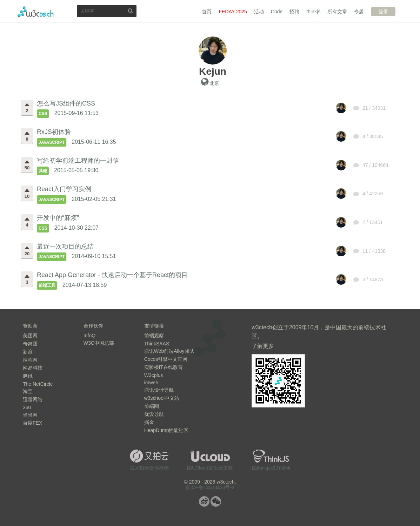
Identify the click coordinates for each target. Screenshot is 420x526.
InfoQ (89, 336)
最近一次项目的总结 (65, 247)
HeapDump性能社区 (166, 430)
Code (277, 12)
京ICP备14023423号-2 (210, 487)
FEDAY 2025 (233, 12)
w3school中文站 (162, 398)
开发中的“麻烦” (58, 218)
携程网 (30, 360)
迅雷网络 (33, 399)
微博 (204, 501)
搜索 (131, 11)
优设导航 (154, 414)
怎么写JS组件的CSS (66, 103)
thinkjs (313, 12)
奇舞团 (30, 344)
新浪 (28, 352)
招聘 (294, 12)
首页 (207, 12)
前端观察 (154, 336)
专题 (359, 12)
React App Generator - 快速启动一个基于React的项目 (112, 275)
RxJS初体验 (54, 132)
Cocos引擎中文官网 (166, 359)
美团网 (30, 336)
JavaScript (52, 142)
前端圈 (152, 406)
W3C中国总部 (99, 343)
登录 (383, 12)
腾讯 (28, 376)
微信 (216, 501)
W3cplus (154, 375)
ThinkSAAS (157, 344)
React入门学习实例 (64, 189)
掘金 (149, 422)
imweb (151, 383)
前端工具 (47, 285)
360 (27, 407)
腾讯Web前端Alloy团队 (169, 351)
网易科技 (33, 368)
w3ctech (36, 12)
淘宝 (28, 391)
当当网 (30, 415)
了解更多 (263, 346)
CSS (43, 114)
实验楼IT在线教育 (164, 367)
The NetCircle (38, 384)
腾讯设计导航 (159, 390)
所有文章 (337, 12)
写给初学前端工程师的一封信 (78, 161)
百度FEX (32, 423)
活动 (259, 12)
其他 (43, 171)
